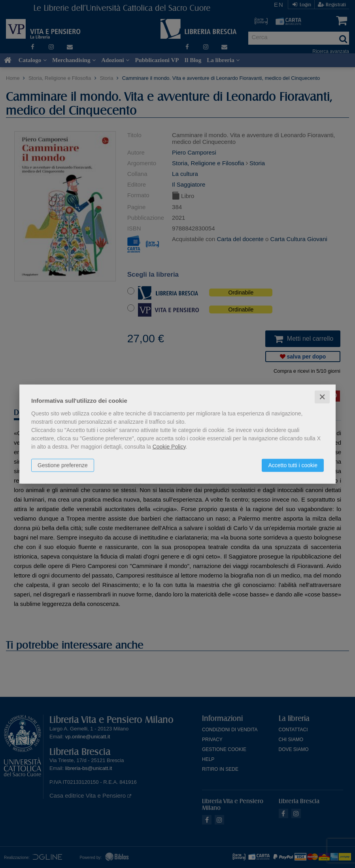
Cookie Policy (169, 446)
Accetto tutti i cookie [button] (293, 465)
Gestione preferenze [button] (63, 465)
